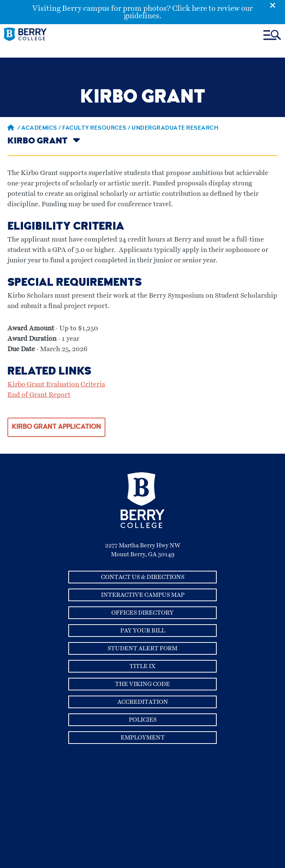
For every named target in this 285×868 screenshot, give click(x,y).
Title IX (142, 666)
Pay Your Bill (143, 631)
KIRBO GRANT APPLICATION (56, 427)
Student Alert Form (142, 648)
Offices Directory (142, 613)
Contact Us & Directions (143, 577)
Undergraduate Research (175, 129)
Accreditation (143, 702)
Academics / (42, 129)
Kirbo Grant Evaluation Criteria (56, 385)
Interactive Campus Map (143, 595)
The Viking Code (142, 684)
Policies (143, 720)
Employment (143, 738)
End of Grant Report (39, 395)
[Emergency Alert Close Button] (277, 5)
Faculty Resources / (97, 129)
